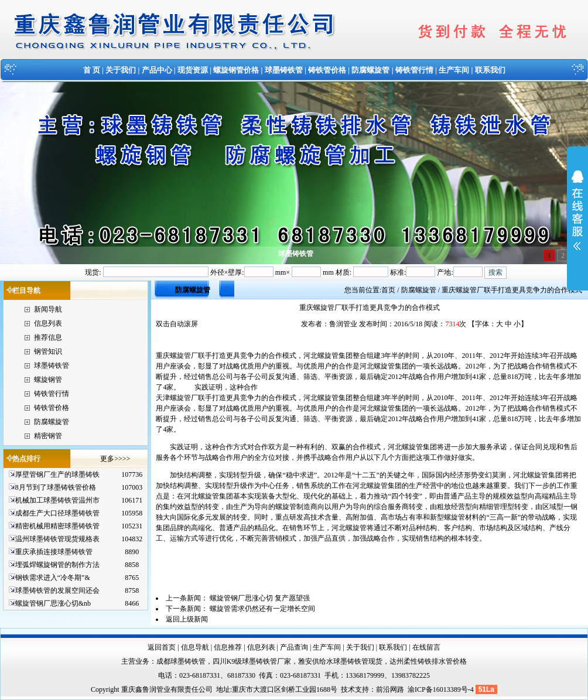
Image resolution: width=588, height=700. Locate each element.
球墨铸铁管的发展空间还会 (57, 590)
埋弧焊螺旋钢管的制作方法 (57, 565)
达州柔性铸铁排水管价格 (428, 661)
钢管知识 (48, 351)
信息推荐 (228, 647)
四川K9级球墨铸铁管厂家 (252, 661)
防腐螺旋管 (370, 70)
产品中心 (157, 70)
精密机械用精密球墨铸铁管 (57, 526)
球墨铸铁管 (284, 70)
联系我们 (490, 70)
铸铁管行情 (414, 70)
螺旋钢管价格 (236, 70)
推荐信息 (48, 337)
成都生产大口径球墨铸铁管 (57, 513)
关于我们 (121, 70)
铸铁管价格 (327, 70)
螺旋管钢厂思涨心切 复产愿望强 (260, 598)
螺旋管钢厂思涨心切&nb (53, 603)
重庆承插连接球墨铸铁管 (54, 552)
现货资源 (193, 70)
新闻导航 (48, 309)
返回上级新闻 (187, 619)
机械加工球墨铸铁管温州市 (57, 500)
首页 (388, 290)
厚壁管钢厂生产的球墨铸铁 (57, 474)
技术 (348, 689)
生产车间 (454, 70)
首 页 (92, 70)
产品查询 (294, 647)
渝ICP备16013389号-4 (442, 689)
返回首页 (162, 647)
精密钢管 (48, 436)
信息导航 (195, 647)
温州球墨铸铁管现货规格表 (57, 539)
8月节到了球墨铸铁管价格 (56, 487)
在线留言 (426, 647)
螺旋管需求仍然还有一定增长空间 (262, 609)
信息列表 (48, 323)
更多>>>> (115, 459)
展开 (577, 218)
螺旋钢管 (48, 380)
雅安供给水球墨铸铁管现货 (340, 661)
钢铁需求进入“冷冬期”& (53, 578)
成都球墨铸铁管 (181, 661)
